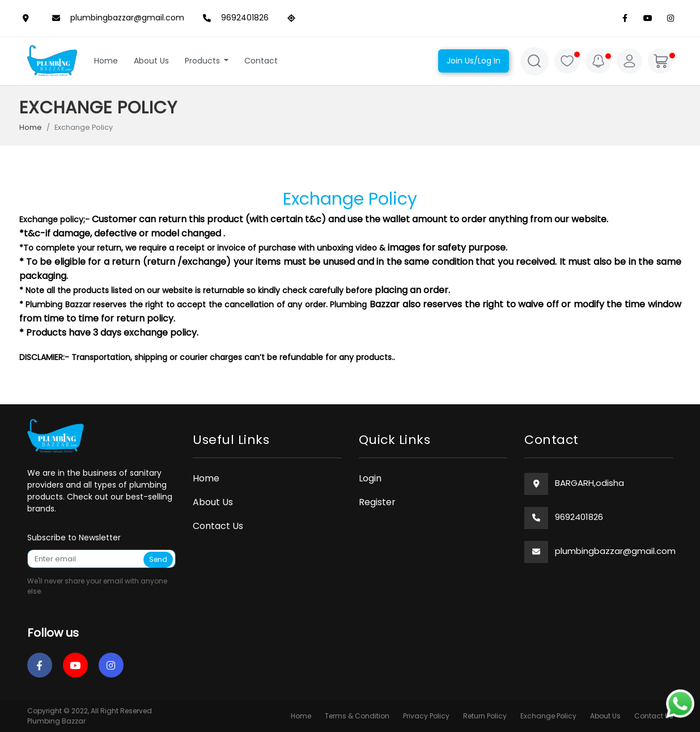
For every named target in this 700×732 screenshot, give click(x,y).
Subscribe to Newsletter (74, 538)
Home (106, 61)
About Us (151, 61)
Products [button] (203, 61)
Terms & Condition (357, 716)
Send (158, 559)
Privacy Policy (426, 716)
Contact (261, 61)
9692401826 (234, 18)
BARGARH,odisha (589, 483)
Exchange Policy (548, 716)
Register (377, 502)
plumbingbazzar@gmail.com (116, 18)
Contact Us (218, 526)
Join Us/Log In (474, 61)
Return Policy (485, 716)
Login (370, 478)
